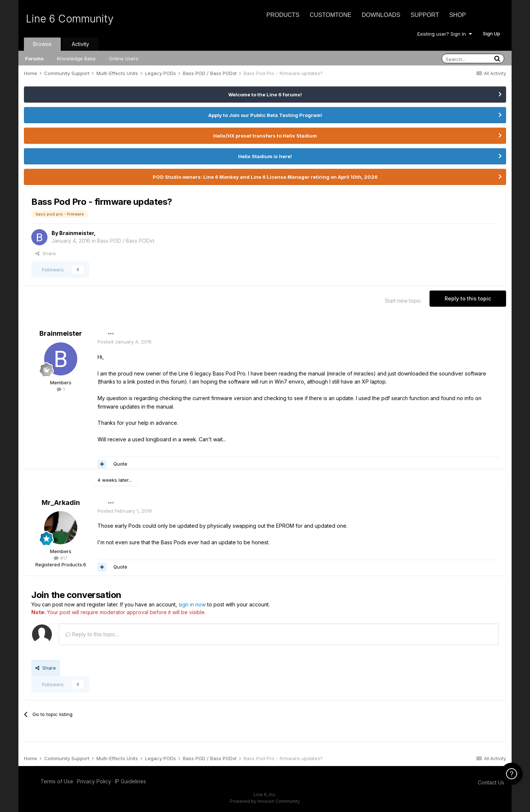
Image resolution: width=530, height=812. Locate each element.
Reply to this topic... (92, 634)
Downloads (381, 15)
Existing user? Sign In (445, 34)
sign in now (192, 604)
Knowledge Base (76, 58)
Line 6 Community (70, 19)
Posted (125, 342)
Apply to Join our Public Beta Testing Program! (265, 115)
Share (46, 253)
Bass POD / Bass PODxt (126, 241)
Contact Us (491, 782)
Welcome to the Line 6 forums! (265, 95)
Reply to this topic (468, 298)
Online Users (124, 58)
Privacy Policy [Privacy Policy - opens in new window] (94, 781)
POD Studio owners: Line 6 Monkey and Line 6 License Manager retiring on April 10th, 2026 (265, 177)
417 (61, 558)
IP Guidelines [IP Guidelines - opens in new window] (130, 781)
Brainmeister (77, 233)
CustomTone (330, 15)
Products (283, 15)
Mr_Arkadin (61, 503)
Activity (80, 44)
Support (425, 15)
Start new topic (403, 301)
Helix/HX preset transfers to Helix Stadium (265, 136)
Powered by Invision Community (265, 801)
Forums (34, 58)
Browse (42, 44)
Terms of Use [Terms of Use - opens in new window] (57, 781)
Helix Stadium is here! (265, 156)
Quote (120, 464)
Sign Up (492, 33)
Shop (458, 15)
